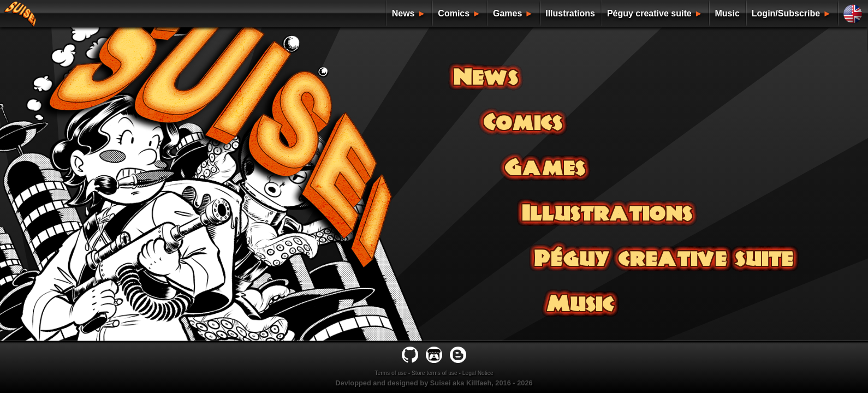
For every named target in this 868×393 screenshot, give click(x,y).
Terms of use (391, 373)
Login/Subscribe (786, 13)
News (403, 13)
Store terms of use (435, 373)
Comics (454, 13)
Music (727, 13)
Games (507, 13)
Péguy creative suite (649, 13)
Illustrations (570, 13)
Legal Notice (478, 373)
